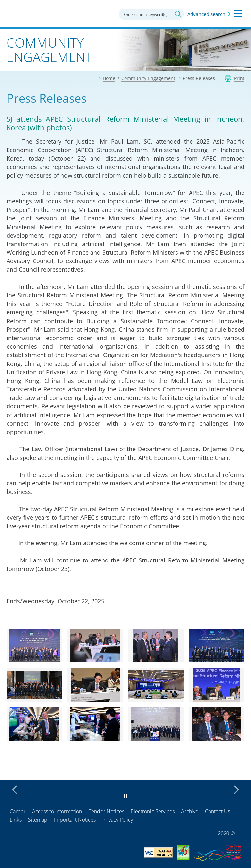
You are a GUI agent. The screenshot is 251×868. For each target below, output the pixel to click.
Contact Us (218, 811)
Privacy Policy (118, 820)
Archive (190, 811)
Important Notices (75, 820)
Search (178, 14)
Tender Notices (106, 811)
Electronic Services (153, 811)
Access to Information (57, 811)
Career (18, 811)
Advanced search (206, 14)
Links (16, 820)
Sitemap (38, 820)
